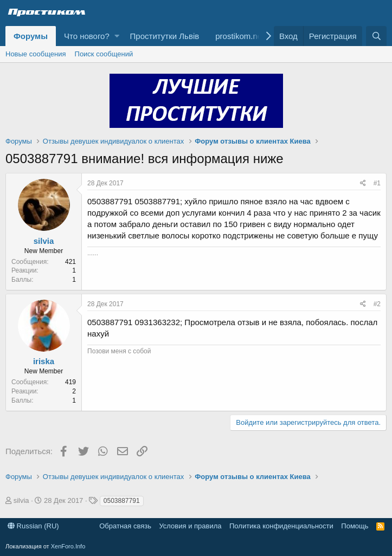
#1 (377, 183)
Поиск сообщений (104, 54)
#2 (377, 304)
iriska (44, 361)
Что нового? (87, 36)
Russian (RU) (33, 526)
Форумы (31, 36)
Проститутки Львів (165, 36)
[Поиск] (376, 36)
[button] (117, 36)
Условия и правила (190, 526)
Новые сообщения (36, 54)
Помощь (355, 526)
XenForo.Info (68, 546)
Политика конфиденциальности (281, 526)
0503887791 (122, 501)
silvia (44, 241)
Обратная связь (125, 526)
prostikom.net (240, 36)
